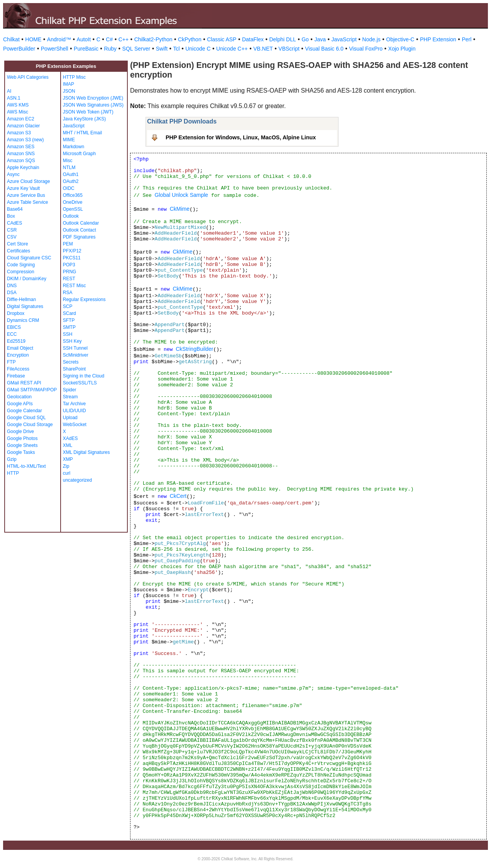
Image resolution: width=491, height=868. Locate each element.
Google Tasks (21, 452)
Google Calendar (25, 411)
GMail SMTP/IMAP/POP (32, 390)
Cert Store (18, 244)
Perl (466, 39)
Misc (68, 161)
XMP (68, 459)
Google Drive (20, 431)
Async (13, 174)
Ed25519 (16, 341)
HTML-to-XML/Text (26, 466)
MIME (69, 140)
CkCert (178, 496)
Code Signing (21, 265)
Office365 (73, 195)
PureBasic (86, 49)
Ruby (110, 49)
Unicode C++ (232, 49)
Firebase (16, 376)
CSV (12, 237)
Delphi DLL (282, 39)
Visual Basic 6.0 (324, 49)
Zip (66, 466)
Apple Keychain (23, 168)
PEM (68, 244)
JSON (69, 91)
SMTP (69, 327)
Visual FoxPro (366, 49)
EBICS (14, 327)
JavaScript (344, 39)
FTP (11, 362)
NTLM (69, 168)
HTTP (13, 473)
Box (11, 216)
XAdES (70, 438)
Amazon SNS (21, 154)
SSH (68, 334)
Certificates (19, 251)
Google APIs (20, 404)
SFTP (69, 320)
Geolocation (19, 397)
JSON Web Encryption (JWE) (93, 98)
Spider (70, 390)
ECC (12, 334)
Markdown (74, 147)
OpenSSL (73, 209)
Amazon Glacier (23, 126)
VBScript (289, 49)
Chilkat (11, 39)
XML (68, 445)
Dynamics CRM (23, 320)
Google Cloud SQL (26, 418)
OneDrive (73, 202)
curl (67, 473)
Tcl (177, 49)
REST (69, 279)
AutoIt (84, 39)
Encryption (18, 355)
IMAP (69, 84)
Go (305, 39)
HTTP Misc (74, 77)
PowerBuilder (19, 49)
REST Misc (74, 286)
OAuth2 (71, 181)
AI (9, 91)
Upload (70, 418)
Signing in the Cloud (84, 376)
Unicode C (198, 49)
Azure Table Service (28, 202)
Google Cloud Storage (30, 425)
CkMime (180, 209)
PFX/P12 (72, 251)
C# (109, 39)
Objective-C (400, 39)
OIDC (69, 188)
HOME (33, 39)
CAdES (14, 223)
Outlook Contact (80, 230)
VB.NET (263, 49)
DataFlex (253, 39)
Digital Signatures (25, 306)
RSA (68, 293)
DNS (12, 286)
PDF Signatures (79, 237)
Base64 (15, 209)
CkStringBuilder (194, 349)
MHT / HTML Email (82, 133)
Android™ (59, 39)
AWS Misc (18, 112)
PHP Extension (438, 39)
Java (320, 39)
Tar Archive (74, 404)
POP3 (69, 265)
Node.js (371, 39)
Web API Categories (28, 77)
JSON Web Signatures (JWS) (93, 105)
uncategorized (77, 480)
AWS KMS (18, 105)
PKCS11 (72, 258)
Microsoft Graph (79, 154)
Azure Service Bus (26, 195)
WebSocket (75, 425)
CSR (12, 230)
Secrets (71, 362)
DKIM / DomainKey (27, 279)
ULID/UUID (74, 411)
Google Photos (22, 438)
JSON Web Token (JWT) (88, 112)
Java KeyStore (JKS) (84, 119)
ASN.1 (14, 98)
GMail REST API (24, 383)
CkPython (190, 39)
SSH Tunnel (75, 348)
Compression (21, 272)
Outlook (71, 216)
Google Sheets (22, 445)
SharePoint (74, 369)
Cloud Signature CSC (29, 258)
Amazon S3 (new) (25, 140)
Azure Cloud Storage (28, 181)
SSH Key (72, 341)
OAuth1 (71, 174)
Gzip (12, 459)
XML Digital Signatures (86, 452)
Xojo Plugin (402, 49)
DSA (12, 293)
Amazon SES (21, 147)
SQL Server (136, 49)
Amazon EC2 (21, 119)
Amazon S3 (19, 133)
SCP (68, 306)
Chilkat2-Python (153, 39)
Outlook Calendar (81, 223)
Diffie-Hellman (21, 299)
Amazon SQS (21, 161)
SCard (69, 313)
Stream (70, 397)
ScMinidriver (76, 355)
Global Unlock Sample (182, 195)
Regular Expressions (84, 299)
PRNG (70, 272)
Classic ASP (222, 39)
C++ (124, 39)
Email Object (20, 348)
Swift (162, 49)
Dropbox (16, 313)
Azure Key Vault (23, 188)
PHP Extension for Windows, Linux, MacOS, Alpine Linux (241, 137)
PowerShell (55, 49)
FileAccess (18, 369)
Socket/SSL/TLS (80, 383)
